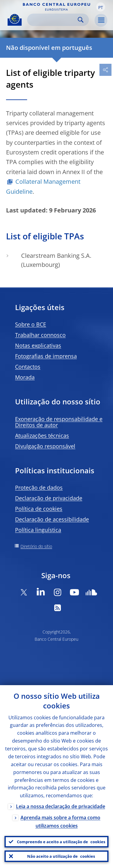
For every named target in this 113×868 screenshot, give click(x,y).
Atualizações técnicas (42, 436)
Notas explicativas (38, 345)
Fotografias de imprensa (46, 356)
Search (81, 20)
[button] (101, 7)
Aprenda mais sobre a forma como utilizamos (60, 822)
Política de (39, 509)
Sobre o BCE (31, 324)
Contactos (28, 367)
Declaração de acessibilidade (52, 519)
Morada (25, 377)
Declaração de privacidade (49, 498)
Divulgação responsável (45, 446)
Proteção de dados (39, 487)
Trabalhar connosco (40, 335)
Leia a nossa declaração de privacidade (61, 806)
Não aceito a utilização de (61, 856)
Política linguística (38, 530)
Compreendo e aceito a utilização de (61, 842)
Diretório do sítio (36, 546)
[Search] (53, 20)
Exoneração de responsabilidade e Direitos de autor (59, 422)
